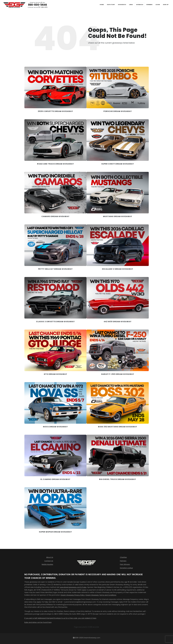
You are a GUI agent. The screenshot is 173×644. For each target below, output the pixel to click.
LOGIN (157, 4)
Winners (147, 4)
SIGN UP (165, 4)
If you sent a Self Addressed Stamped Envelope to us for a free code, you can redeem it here (60, 618)
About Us (50, 557)
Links (127, 4)
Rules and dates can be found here (38, 622)
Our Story (105, 4)
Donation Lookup (126, 568)
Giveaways (117, 4)
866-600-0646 (38, 5)
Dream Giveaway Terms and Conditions (101, 595)
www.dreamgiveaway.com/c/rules (73, 587)
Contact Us (49, 561)
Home (95, 4)
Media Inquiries (47, 564)
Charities (123, 557)
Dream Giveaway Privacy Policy (73, 595)
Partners (123, 561)
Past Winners (125, 564)
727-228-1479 (43, 7)
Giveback (137, 4)
